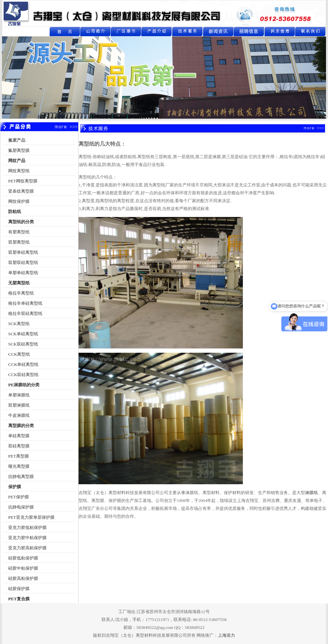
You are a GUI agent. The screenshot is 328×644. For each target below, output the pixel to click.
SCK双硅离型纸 (23, 344)
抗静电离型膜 (21, 477)
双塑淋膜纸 (19, 405)
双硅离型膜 (19, 446)
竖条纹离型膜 (21, 191)
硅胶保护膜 (19, 589)
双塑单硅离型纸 (23, 252)
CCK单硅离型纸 (23, 364)
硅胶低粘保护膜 (23, 558)
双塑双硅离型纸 (23, 262)
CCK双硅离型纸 (23, 375)
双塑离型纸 (19, 242)
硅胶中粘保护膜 (23, 568)
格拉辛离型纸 (21, 293)
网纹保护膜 (19, 201)
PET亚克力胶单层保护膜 (31, 517)
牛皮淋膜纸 (19, 415)
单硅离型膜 (19, 436)
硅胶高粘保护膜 (23, 578)
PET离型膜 (19, 456)
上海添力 (226, 635)
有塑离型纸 (19, 232)
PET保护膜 (19, 497)
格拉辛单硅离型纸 (25, 303)
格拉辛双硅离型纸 (25, 313)
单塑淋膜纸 (19, 395)
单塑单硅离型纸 (23, 273)
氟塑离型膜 (19, 150)
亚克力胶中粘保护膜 (27, 538)
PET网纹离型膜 (23, 181)
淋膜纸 (311, 493)
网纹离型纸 (19, 171)
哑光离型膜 (19, 466)
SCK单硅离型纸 (23, 334)
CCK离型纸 (19, 354)
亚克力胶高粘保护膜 (27, 548)
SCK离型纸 (19, 324)
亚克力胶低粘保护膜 (27, 527)
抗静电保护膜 (21, 507)
